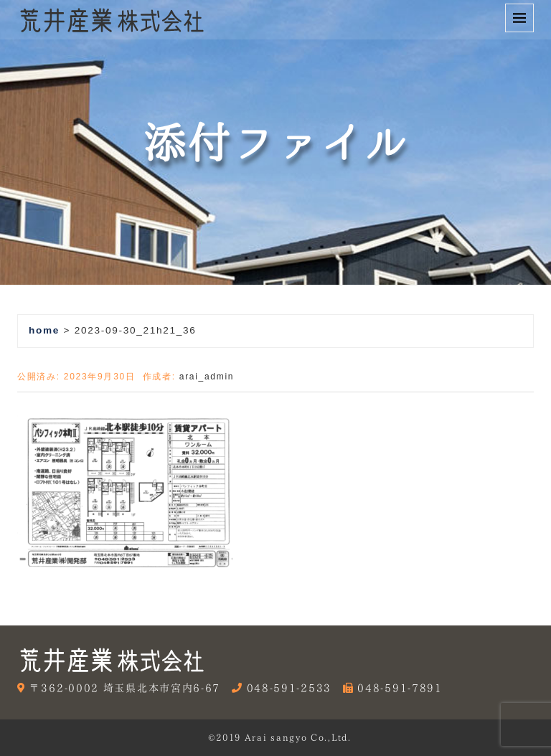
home (44, 330)
